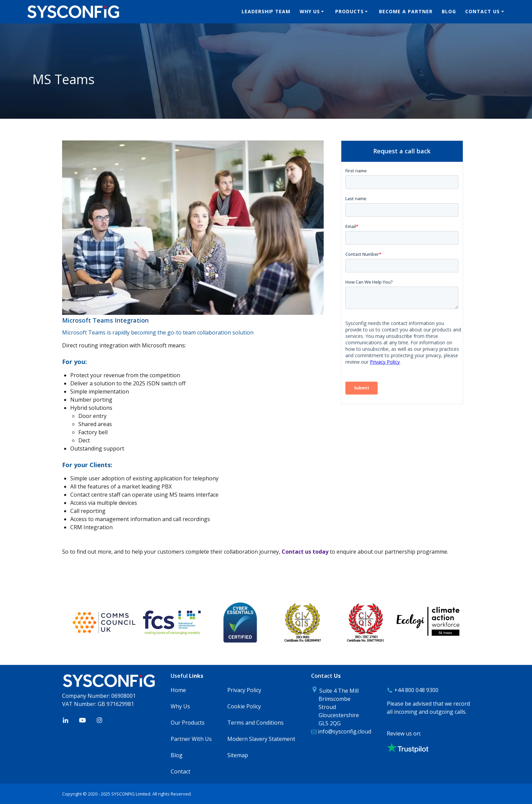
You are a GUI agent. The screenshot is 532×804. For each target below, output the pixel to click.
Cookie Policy (244, 706)
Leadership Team (266, 11)
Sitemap (238, 755)
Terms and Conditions (255, 723)
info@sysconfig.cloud (344, 731)
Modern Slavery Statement (261, 739)
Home (178, 690)
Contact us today (305, 552)
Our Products (188, 723)
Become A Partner (406, 11)
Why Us (310, 11)
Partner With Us (191, 739)
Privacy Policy (244, 690)
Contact (180, 771)
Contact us (482, 11)
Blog (449, 11)
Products (349, 11)
